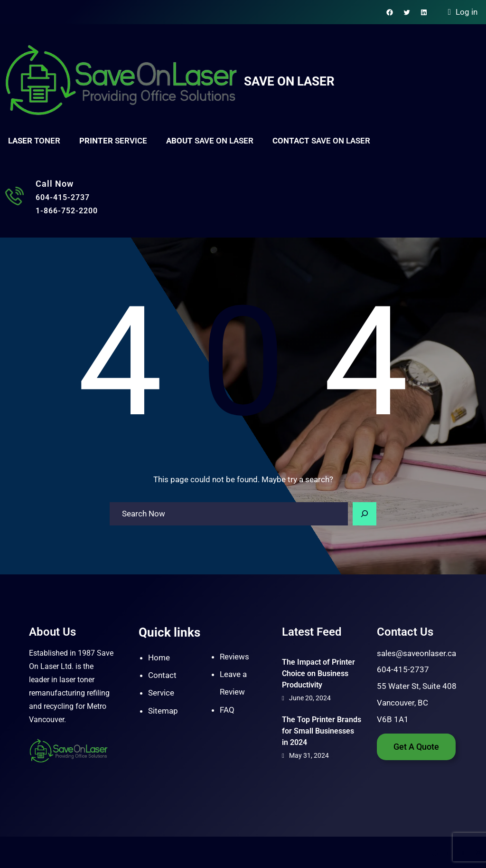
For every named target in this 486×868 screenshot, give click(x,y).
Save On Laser (289, 81)
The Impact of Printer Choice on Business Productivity (318, 673)
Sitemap (163, 711)
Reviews (234, 657)
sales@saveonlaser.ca (416, 653)
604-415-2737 (63, 197)
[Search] (364, 514)
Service (161, 693)
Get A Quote (416, 747)
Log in (467, 12)
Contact (162, 675)
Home (159, 658)
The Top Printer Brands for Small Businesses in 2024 (322, 731)
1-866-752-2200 (67, 211)
